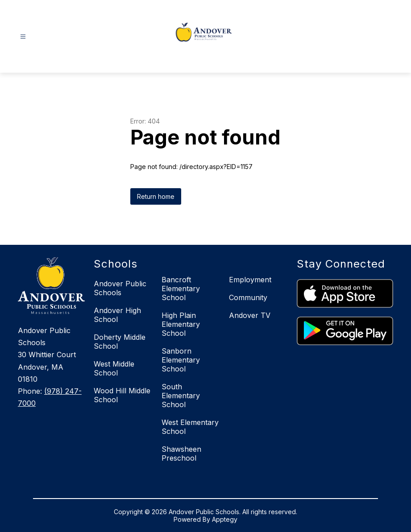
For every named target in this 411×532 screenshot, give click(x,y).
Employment (250, 280)
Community (248, 297)
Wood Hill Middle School (122, 395)
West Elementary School (190, 427)
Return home (156, 196)
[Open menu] (23, 37)
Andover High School (117, 315)
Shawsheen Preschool (181, 454)
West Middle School (114, 368)
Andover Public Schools (120, 288)
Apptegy (225, 519)
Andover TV (250, 315)
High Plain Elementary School (181, 324)
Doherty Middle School (120, 342)
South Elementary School (181, 396)
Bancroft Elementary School (181, 289)
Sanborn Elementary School (181, 360)
